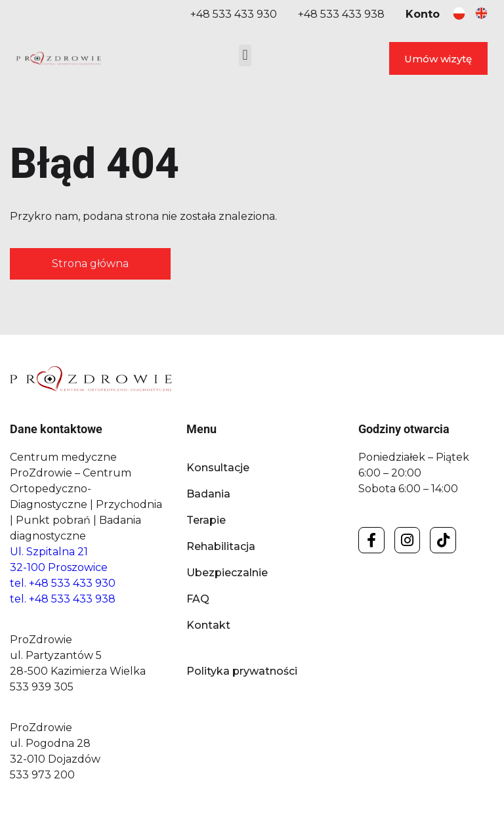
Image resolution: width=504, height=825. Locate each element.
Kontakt (208, 625)
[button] (245, 55)
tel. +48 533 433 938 (63, 599)
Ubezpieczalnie (227, 573)
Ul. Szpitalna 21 (49, 552)
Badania (208, 494)
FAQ (198, 599)
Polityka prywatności (242, 671)
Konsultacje (218, 468)
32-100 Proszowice (59, 567)
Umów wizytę (438, 59)
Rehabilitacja (221, 546)
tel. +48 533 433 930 (63, 583)
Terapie (206, 520)
